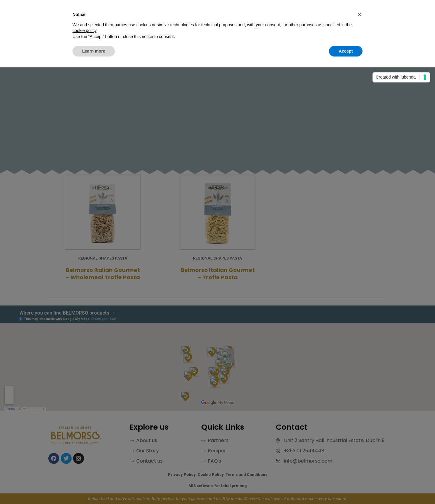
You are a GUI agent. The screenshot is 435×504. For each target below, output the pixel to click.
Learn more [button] (94, 51)
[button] (359, 15)
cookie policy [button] (84, 31)
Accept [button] (346, 51)
